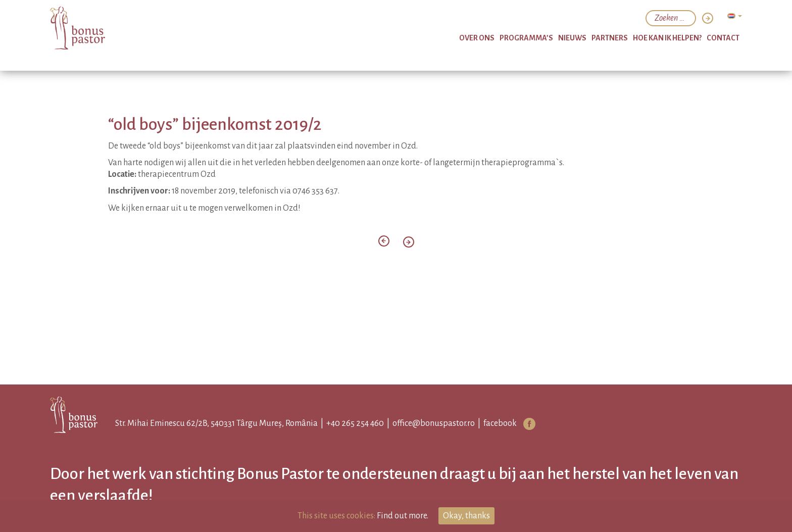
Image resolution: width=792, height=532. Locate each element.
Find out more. (403, 516)
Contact (723, 38)
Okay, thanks (466, 516)
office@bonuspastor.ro (434, 423)
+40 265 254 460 (355, 423)
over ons (477, 38)
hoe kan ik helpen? (667, 38)
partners (610, 38)
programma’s (526, 38)
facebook (500, 423)
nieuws (572, 38)
